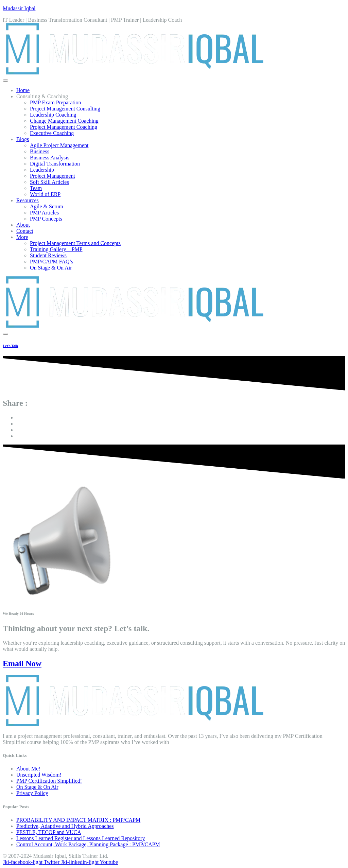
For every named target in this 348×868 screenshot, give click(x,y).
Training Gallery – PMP (56, 249)
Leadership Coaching (53, 115)
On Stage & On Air (51, 268)
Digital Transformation (55, 164)
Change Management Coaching (64, 121)
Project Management (53, 176)
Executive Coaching (52, 133)
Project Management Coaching (64, 127)
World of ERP (45, 194)
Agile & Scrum (47, 206)
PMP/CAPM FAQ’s (51, 262)
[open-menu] (5, 81)
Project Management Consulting (65, 109)
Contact (25, 231)
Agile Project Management (59, 145)
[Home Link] (133, 326)
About (23, 225)
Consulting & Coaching (42, 96)
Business (40, 151)
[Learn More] (174, 346)
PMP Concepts (46, 219)
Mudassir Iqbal (19, 8)
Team (36, 188)
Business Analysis (50, 158)
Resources (28, 200)
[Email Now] (174, 664)
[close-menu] (5, 334)
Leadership (42, 170)
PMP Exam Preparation (56, 102)
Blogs (23, 139)
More (22, 237)
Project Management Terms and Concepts (75, 243)
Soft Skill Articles (49, 182)
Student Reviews (48, 255)
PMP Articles (44, 213)
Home (23, 90)
